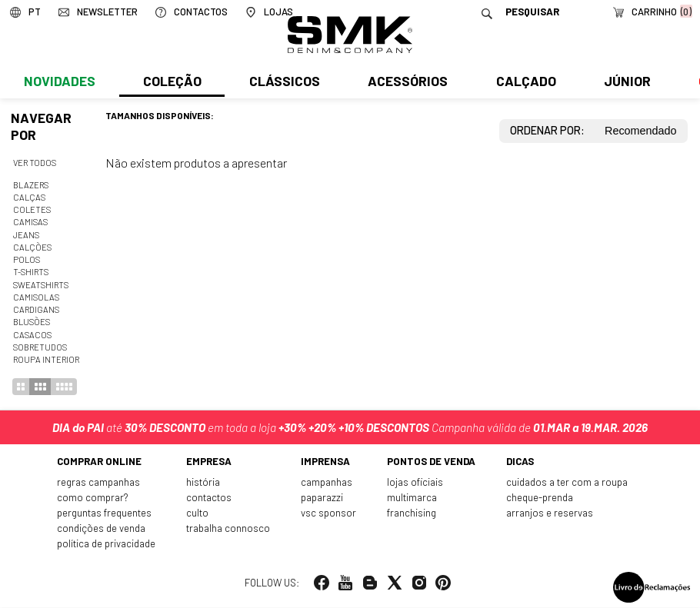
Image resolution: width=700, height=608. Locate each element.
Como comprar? (96, 500)
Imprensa (326, 463)
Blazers (31, 185)
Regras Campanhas (103, 484)
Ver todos (35, 163)
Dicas (518, 463)
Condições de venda (105, 530)
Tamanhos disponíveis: (160, 115)
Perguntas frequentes (109, 514)
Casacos (32, 335)
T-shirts (31, 272)
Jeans (26, 235)
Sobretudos (40, 347)
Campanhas (327, 484)
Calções (32, 247)
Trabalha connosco (231, 530)
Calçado (523, 82)
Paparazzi (323, 500)
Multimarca (411, 500)
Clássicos (283, 82)
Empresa (213, 463)
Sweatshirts (41, 285)
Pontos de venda (430, 463)
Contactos (212, 500)
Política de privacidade (110, 545)
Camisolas (36, 297)
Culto (201, 514)
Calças (29, 197)
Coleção (172, 82)
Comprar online (103, 463)
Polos (27, 259)
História (207, 484)
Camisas (30, 222)
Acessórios (406, 82)
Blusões (32, 322)
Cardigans (36, 309)
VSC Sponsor (328, 514)
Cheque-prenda (538, 500)
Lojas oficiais (413, 484)
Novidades (59, 82)
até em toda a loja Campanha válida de (350, 427)
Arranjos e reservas (548, 514)
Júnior (624, 82)
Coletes (32, 209)
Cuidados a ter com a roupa (564, 484)
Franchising (411, 514)
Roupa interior (46, 359)
